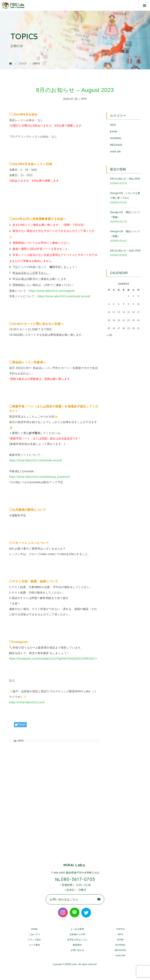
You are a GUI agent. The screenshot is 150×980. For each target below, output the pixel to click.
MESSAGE (116, 145)
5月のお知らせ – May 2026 (125, 179)
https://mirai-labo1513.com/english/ (52, 291)
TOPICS (120, 929)
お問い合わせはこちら (64, 899)
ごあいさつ (34, 934)
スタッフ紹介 (34, 940)
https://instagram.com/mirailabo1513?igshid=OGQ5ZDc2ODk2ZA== (53, 659)
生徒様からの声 (77, 934)
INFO (84, 99)
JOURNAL (116, 138)
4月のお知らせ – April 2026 (125, 251)
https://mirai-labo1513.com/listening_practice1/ (40, 477)
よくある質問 (77, 929)
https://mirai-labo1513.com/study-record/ (64, 296)
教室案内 (77, 945)
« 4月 (109, 335)
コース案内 (34, 945)
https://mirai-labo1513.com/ (27, 702)
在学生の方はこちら (77, 940)
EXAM (113, 132)
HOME (34, 929)
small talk (115, 152)
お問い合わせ (77, 950)
